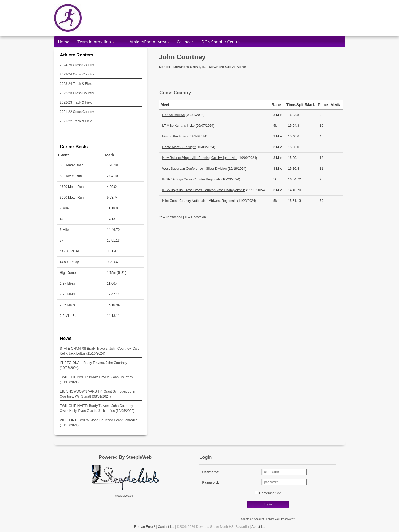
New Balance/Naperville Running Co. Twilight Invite (200, 158)
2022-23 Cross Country (77, 93)
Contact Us (166, 527)
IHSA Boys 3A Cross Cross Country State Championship (204, 190)
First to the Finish (175, 136)
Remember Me (270, 493)
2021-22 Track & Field (76, 121)
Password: (211, 482)
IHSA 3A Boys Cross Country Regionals (191, 179)
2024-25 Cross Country (77, 65)
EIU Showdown (173, 115)
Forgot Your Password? (280, 519)
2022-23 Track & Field (76, 102)
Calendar (185, 42)
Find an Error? (145, 527)
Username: (211, 472)
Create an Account (252, 519)
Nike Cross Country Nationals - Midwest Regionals (199, 201)
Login (268, 504)
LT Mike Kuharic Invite (178, 126)
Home (64, 42)
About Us (258, 527)
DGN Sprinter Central (221, 42)
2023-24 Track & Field (76, 84)
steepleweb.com (125, 496)
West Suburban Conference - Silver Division (194, 169)
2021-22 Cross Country (77, 112)
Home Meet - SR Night (179, 147)
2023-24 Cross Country (77, 74)
